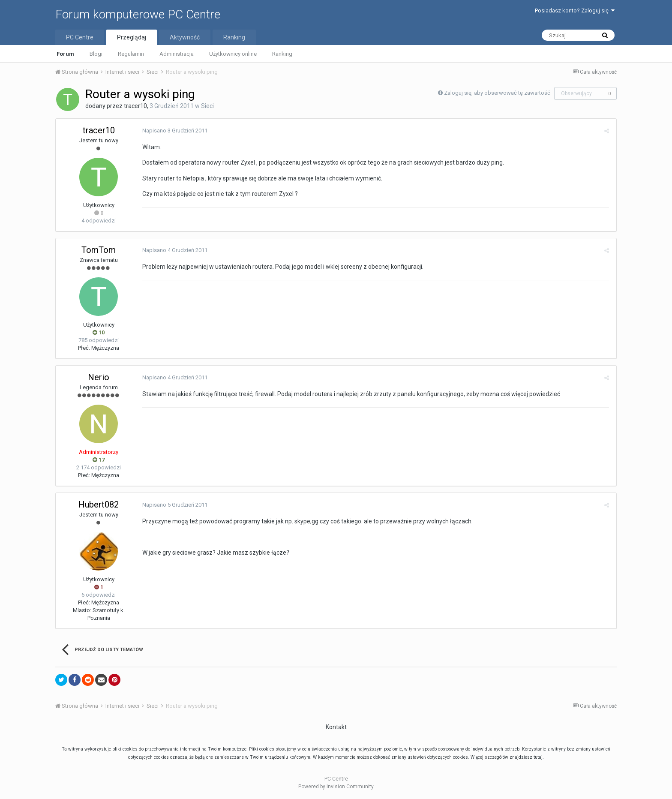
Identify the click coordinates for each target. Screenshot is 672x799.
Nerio (99, 377)
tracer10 (135, 106)
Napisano (174, 131)
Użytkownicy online (233, 54)
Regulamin (131, 54)
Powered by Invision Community (336, 787)
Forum (65, 54)
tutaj (538, 757)
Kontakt (336, 727)
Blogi (96, 54)
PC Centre (80, 37)
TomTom (99, 250)
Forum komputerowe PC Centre (138, 14)
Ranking (282, 54)
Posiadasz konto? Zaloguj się (575, 11)
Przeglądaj (132, 37)
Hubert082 (99, 505)
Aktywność (185, 37)
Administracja (177, 54)
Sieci (207, 106)
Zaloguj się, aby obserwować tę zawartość (497, 93)
